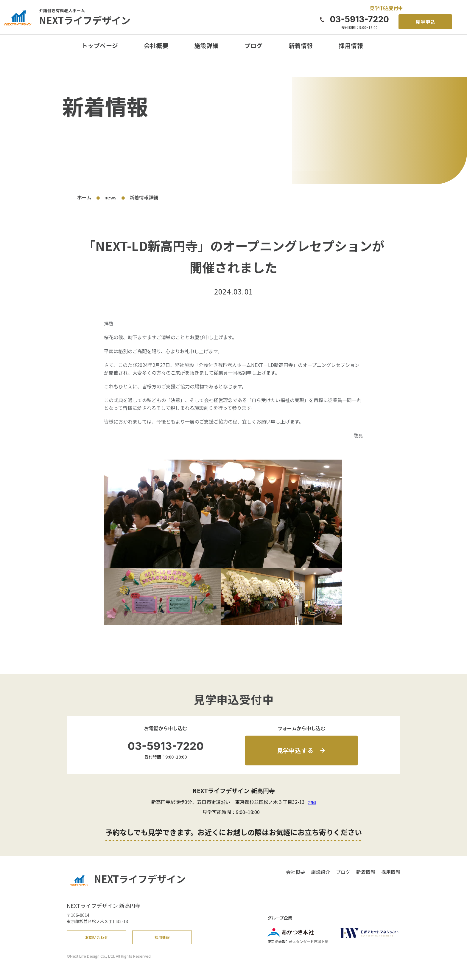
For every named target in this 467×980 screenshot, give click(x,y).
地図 (312, 802)
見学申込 (426, 22)
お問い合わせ (97, 939)
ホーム (84, 197)
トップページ (100, 45)
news (110, 197)
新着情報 (301, 45)
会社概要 (156, 45)
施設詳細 (206, 45)
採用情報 (351, 45)
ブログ (254, 45)
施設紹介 (320, 872)
